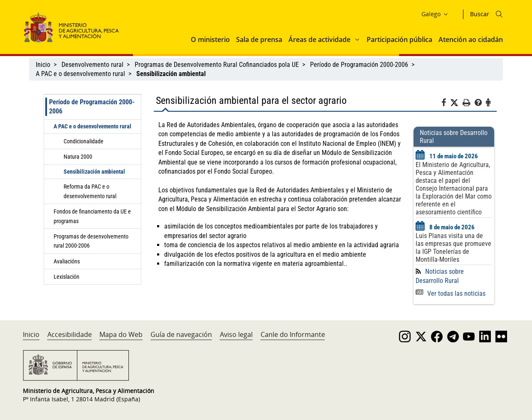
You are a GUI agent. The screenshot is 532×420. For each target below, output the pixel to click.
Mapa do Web (121, 334)
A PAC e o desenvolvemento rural (80, 74)
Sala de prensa (259, 39)
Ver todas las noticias (451, 294)
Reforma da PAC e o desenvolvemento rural (90, 191)
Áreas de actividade (319, 39)
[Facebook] (446, 104)
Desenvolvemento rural (92, 65)
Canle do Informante (293, 334)
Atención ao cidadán (471, 39)
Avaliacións (67, 261)
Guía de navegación (181, 334)
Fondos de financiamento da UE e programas (92, 216)
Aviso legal (236, 334)
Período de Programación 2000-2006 (359, 65)
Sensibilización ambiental (94, 172)
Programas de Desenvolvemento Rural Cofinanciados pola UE (217, 65)
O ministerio (210, 39)
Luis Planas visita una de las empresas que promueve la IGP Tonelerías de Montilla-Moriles (453, 248)
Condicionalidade (84, 141)
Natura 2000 (78, 157)
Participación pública (399, 39)
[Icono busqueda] (499, 14)
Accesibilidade (70, 334)
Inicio (43, 65)
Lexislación (66, 277)
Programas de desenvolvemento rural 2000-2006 (91, 241)
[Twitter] (456, 103)
